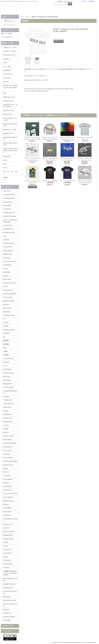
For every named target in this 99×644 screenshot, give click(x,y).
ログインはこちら (10, 24)
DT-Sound (6, 425)
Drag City (6, 276)
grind (5, 93)
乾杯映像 (6, 344)
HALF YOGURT (8, 458)
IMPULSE (6, 483)
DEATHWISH (7, 265)
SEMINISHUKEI (8, 535)
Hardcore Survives (8, 465)
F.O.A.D (6, 287)
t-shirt (5, 168)
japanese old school (9, 110)
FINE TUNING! (8, 440)
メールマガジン (7, 631)
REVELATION (8, 308)
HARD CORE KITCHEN (10, 461)
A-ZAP (5, 366)
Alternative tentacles (9, 243)
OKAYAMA (7, 191)
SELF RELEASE (8, 588)
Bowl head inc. (7, 380)
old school (6, 59)
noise (5, 164)
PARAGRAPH (7, 512)
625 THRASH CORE (9, 233)
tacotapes (6, 557)
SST (4, 319)
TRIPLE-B (6, 609)
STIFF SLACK (7, 550)
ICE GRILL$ (7, 476)
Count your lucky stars (9, 261)
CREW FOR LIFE (8, 404)
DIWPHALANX (8, 418)
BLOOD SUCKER (8, 373)
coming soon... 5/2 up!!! (10, 47)
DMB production (8, 422)
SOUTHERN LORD (9, 315)
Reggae (5, 177)
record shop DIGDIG (9, 198)
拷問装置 (6, 341)
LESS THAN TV (8, 490)
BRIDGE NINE (8, 254)
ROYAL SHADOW (9, 532)
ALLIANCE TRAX (9, 359)
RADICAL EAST (8, 524)
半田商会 (6, 355)
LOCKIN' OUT (8, 613)
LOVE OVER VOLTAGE (10, 494)
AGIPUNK (6, 240)
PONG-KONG (7, 515)
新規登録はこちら (10, 21)
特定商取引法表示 (8, 626)
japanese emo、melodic (10, 130)
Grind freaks (7, 454)
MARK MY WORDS (9, 617)
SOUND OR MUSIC (9, 213)
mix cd (5, 160)
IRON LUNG (7, 597)
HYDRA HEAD (8, 290)
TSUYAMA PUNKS (9, 195)
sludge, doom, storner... (10, 97)
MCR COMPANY (8, 497)
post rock (6, 82)
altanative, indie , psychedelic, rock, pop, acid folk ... (10, 88)
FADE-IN (6, 433)
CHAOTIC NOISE (8, 387)
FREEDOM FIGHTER (10, 443)
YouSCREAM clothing (10, 216)
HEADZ (6, 469)
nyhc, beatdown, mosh (10, 55)
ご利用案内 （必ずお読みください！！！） (67, 1)
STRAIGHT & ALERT (10, 600)
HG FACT (6, 472)
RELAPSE (6, 305)
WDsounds (6, 568)
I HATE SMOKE (8, 479)
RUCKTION (7, 312)
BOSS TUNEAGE (8, 251)
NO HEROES (7, 209)
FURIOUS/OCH (8, 447)
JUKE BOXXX (8, 487)
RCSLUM (6, 528)
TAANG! (6, 323)
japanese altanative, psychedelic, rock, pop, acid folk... (10, 151)
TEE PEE (6, 326)
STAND (5, 546)
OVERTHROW (8, 508)
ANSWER (6, 362)
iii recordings (7, 620)
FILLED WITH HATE (9, 283)
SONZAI (6, 542)
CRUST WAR (7, 407)
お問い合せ (84, 1)
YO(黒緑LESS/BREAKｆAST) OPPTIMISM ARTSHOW (10, 573)
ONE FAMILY (7, 205)
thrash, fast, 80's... (8, 74)
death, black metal (8, 101)
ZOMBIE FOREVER (9, 584)
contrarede (6, 396)
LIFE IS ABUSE (8, 297)
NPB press (6, 505)
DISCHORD (7, 272)
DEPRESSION (7, 415)
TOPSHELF (7, 333)
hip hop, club (7, 156)
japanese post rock (8, 133)
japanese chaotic (8, 114)
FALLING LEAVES (9, 436)
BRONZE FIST (8, 384)
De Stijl (5, 269)
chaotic (5, 63)
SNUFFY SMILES (8, 539)
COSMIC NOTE (8, 400)
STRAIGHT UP (8, 553)
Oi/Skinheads (7, 70)
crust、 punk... (7, 66)
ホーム (22, 17)
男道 (5, 348)
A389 (5, 236)
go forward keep (8, 202)
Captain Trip (7, 258)
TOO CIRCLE (7, 560)
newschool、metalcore (10, 51)
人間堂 (5, 351)
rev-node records (8, 225)
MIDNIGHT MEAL (9, 501)
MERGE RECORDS (9, 301)
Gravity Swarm (7, 451)
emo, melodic (7, 78)
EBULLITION (7, 279)
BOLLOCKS (7, 377)
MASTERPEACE (8, 229)
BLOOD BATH (8, 369)
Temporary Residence (9, 330)
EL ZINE (6, 429)
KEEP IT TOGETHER (10, 294)
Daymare (6, 411)
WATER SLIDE (8, 564)
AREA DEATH (7, 247)
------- (5, 181)
